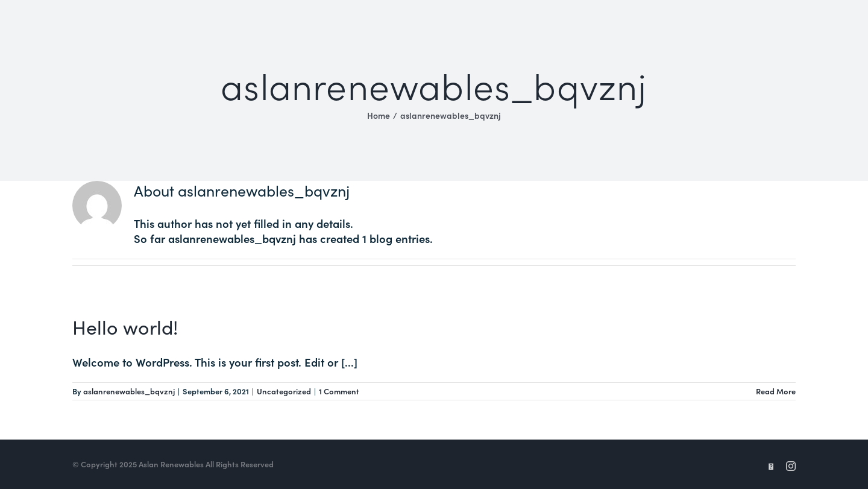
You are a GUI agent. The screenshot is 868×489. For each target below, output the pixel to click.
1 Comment (339, 391)
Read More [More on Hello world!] (776, 391)
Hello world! (125, 327)
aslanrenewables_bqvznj (129, 391)
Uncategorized (284, 391)
